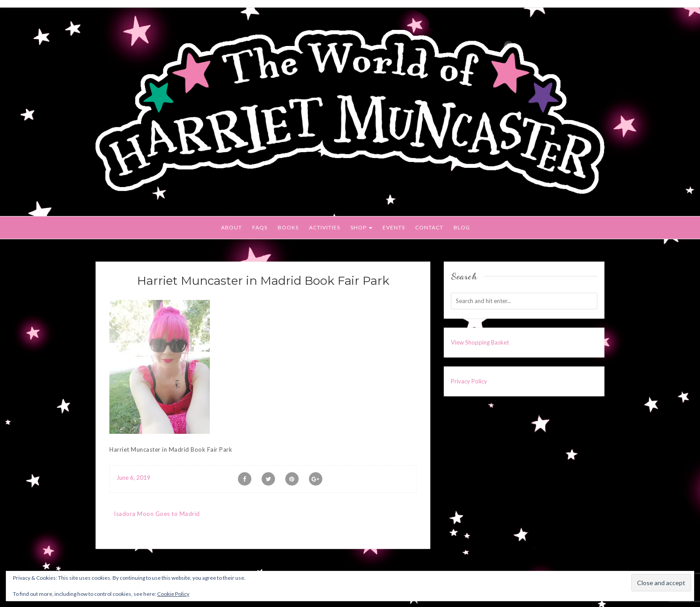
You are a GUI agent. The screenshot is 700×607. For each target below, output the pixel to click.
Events (394, 227)
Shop (361, 227)
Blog (462, 227)
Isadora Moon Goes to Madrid (157, 514)
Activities (325, 227)
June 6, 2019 (133, 478)
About (231, 227)
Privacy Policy (469, 381)
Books (288, 227)
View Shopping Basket (480, 342)
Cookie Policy (173, 594)
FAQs (260, 227)
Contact (429, 227)
